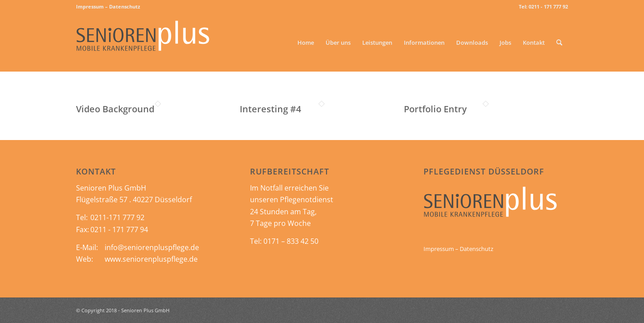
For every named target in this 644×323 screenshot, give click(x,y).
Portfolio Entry (435, 109)
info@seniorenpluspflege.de (152, 247)
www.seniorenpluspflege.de (151, 259)
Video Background (115, 109)
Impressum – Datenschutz (108, 6)
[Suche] (559, 42)
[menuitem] (108, 7)
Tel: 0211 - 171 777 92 (543, 6)
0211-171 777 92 (117, 217)
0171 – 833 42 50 (291, 241)
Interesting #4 (270, 109)
